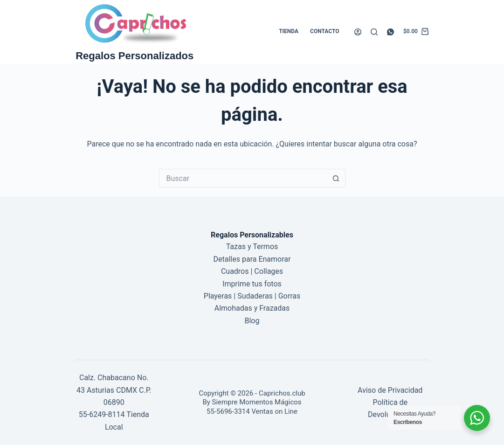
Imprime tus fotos (252, 284)
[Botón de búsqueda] (336, 178)
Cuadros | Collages (252, 271)
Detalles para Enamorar (252, 259)
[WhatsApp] (390, 32)
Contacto (324, 31)
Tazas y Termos (252, 247)
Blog (252, 321)
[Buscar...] (243, 178)
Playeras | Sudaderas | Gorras (252, 296)
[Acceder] (358, 32)
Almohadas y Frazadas (252, 308)
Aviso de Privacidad (390, 390)
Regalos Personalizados (135, 56)
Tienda (289, 31)
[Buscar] (374, 32)
